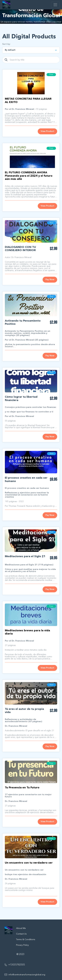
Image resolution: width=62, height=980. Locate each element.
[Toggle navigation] (55, 5)
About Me (21, 928)
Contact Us (21, 934)
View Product (47, 131)
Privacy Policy (22, 945)
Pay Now (50, 280)
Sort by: (6, 44)
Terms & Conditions (26, 940)
